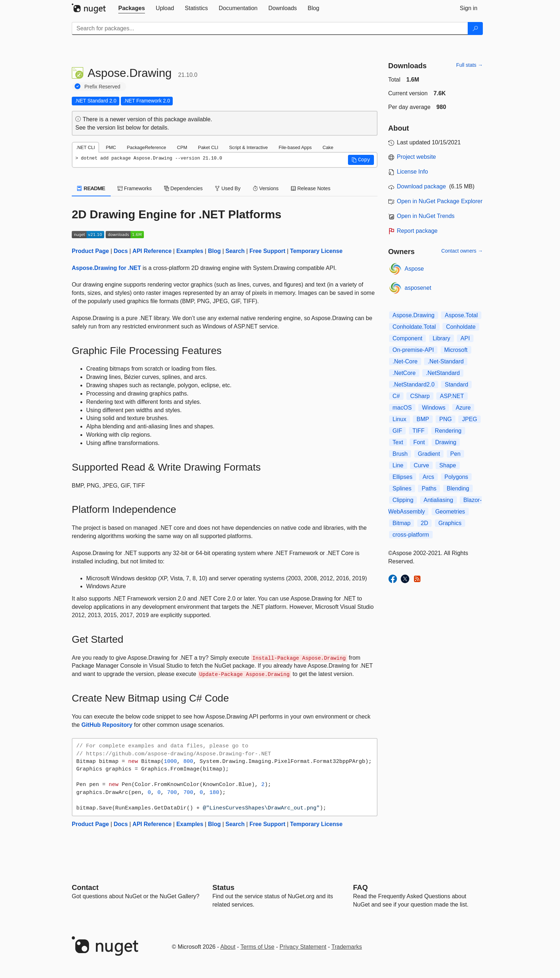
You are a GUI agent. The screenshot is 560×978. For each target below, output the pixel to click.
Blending (458, 488)
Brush (400, 454)
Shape (447, 465)
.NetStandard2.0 (414, 385)
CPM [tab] (182, 147)
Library (442, 338)
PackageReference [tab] (147, 147)
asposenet (418, 288)
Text (398, 442)
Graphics (450, 523)
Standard (456, 385)
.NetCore (404, 373)
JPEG (469, 419)
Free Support (268, 251)
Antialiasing (438, 500)
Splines (402, 488)
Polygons (457, 477)
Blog (215, 251)
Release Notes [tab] (311, 188)
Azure (463, 408)
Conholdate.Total (414, 327)
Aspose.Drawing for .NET (106, 268)
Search (235, 251)
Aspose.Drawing (414, 315)
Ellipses (403, 477)
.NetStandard (443, 373)
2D (424, 523)
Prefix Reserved (102, 87)
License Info (413, 172)
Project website (417, 157)
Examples (190, 251)
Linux (400, 419)
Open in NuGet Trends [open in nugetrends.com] (426, 216)
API (465, 338)
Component (408, 338)
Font (419, 442)
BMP (423, 419)
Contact (85, 887)
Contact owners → (462, 251)
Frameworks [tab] (135, 188)
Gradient (429, 454)
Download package (422, 186)
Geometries (450, 512)
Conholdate (461, 327)
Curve (421, 465)
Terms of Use (257, 947)
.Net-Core (405, 361)
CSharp (420, 396)
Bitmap (402, 523)
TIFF (419, 431)
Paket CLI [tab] (208, 147)
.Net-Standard (446, 361)
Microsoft (456, 350)
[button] (361, 160)
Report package (417, 231)
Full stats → (469, 65)
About (228, 947)
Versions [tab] (266, 188)
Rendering (448, 431)
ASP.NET (452, 396)
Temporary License (316, 251)
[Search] (475, 29)
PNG (446, 419)
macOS (402, 408)
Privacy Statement (303, 947)
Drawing (446, 442)
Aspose (414, 269)
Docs (121, 251)
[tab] (132, 8)
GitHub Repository (107, 725)
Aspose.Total (461, 315)
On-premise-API (413, 350)
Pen (455, 454)
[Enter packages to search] (270, 29)
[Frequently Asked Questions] (360, 887)
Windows (434, 408)
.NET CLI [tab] (85, 147)
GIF (398, 431)
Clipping (403, 500)
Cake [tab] (328, 147)
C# (396, 396)
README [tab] (91, 188)
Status (223, 887)
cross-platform (411, 535)
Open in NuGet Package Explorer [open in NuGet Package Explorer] (440, 201)
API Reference (152, 251)
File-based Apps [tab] (295, 147)
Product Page (90, 251)
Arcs (428, 477)
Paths (429, 488)
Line (398, 465)
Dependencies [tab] (183, 188)
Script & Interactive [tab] (248, 147)
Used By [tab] (228, 188)
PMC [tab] (111, 147)
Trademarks (347, 947)
